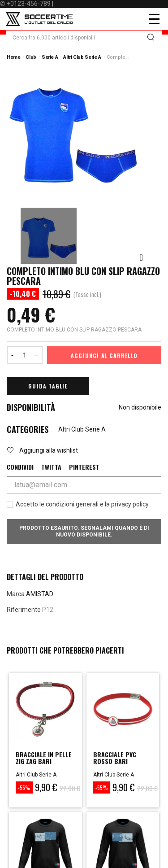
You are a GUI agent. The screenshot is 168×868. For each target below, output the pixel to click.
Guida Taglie (48, 386)
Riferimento (24, 610)
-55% (24, 787)
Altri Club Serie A (82, 429)
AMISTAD (40, 594)
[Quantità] (25, 355)
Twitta (51, 467)
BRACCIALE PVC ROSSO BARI (115, 758)
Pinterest (84, 467)
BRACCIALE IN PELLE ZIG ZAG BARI (44, 758)
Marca (16, 594)
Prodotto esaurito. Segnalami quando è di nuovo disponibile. (84, 531)
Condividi (20, 467)
